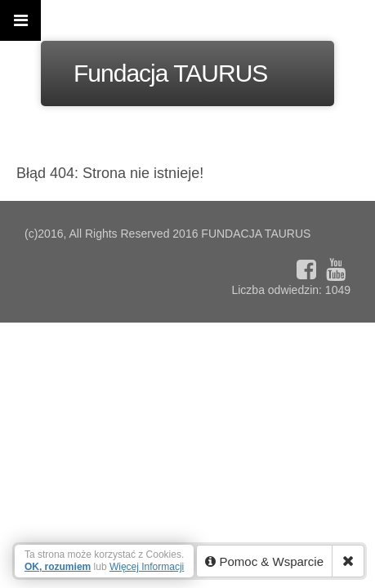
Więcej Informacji (147, 567)
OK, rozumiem (58, 567)
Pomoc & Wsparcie (264, 561)
